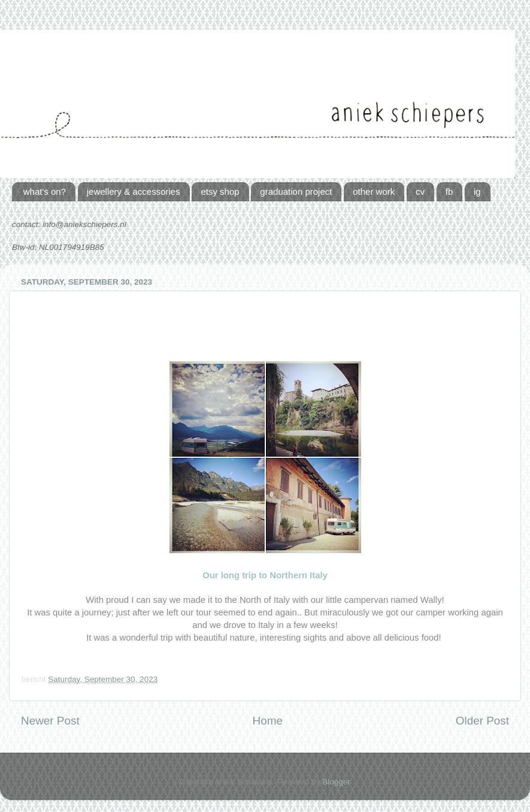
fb (449, 191)
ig (477, 191)
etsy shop (220, 191)
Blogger (336, 782)
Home (268, 721)
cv (420, 191)
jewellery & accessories (134, 191)
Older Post (482, 721)
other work (374, 191)
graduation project (296, 191)
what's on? (45, 191)
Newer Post (50, 721)
